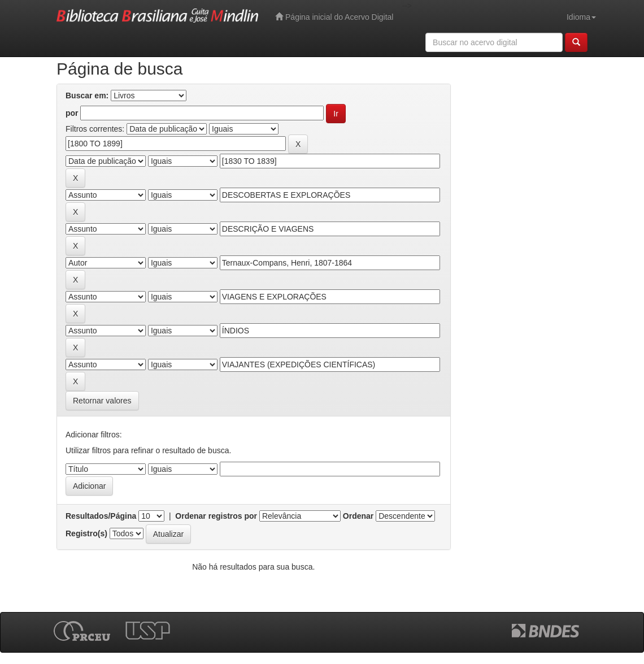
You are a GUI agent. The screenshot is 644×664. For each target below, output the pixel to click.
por (72, 113)
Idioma (581, 17)
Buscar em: (87, 96)
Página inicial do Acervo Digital (334, 17)
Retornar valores (102, 401)
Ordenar (358, 516)
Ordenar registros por (216, 516)
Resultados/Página (101, 516)
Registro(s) (86, 533)
